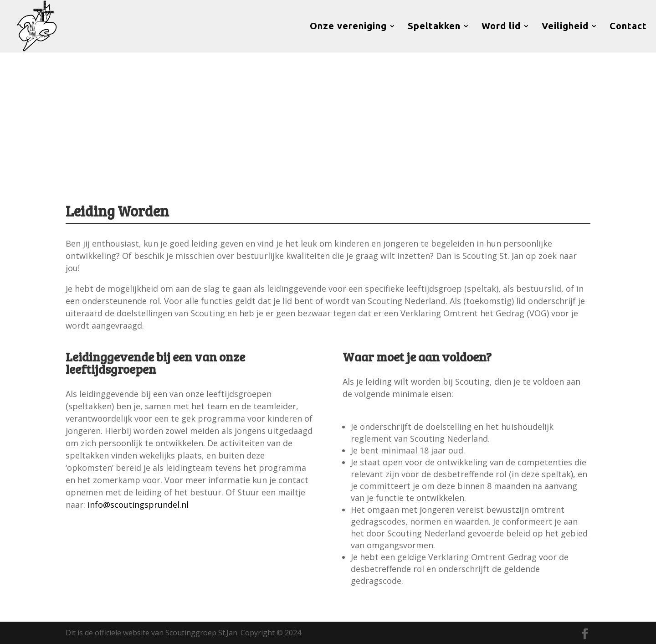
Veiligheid (565, 27)
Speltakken (434, 27)
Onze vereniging (348, 27)
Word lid (501, 27)
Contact (628, 27)
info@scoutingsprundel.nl (138, 505)
